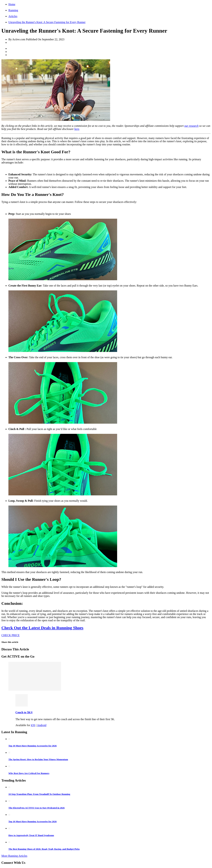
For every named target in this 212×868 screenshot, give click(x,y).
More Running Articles (14, 856)
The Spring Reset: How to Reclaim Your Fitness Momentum (38, 759)
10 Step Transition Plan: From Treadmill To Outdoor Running (39, 794)
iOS (33, 725)
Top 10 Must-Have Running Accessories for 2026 (33, 746)
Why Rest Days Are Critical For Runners (29, 773)
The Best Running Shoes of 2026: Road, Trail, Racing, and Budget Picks (44, 849)
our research (191, 126)
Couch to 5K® (24, 712)
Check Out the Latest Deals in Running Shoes (42, 628)
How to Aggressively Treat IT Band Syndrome (31, 835)
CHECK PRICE (11, 635)
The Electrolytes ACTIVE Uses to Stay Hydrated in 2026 (36, 808)
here (77, 129)
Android (42, 725)
